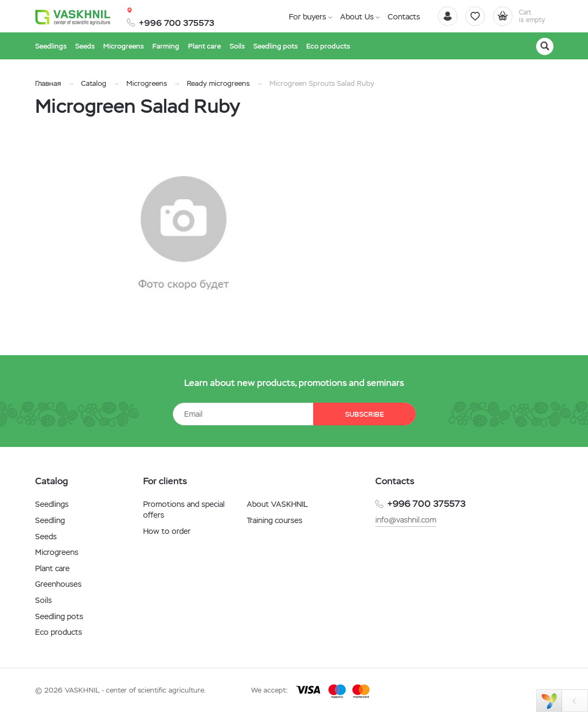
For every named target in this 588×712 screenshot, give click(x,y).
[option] (184, 234)
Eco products (59, 632)
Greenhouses (58, 584)
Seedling (50, 520)
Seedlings (52, 504)
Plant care (52, 568)
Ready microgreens (218, 83)
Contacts (404, 17)
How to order (167, 531)
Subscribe (364, 414)
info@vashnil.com (406, 520)
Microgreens (147, 83)
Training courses (275, 520)
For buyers (307, 17)
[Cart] (523, 16)
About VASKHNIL (277, 504)
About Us (357, 17)
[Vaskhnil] (73, 17)
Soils (43, 600)
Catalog (94, 83)
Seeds (46, 537)
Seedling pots (59, 616)
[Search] (545, 46)
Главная (48, 83)
